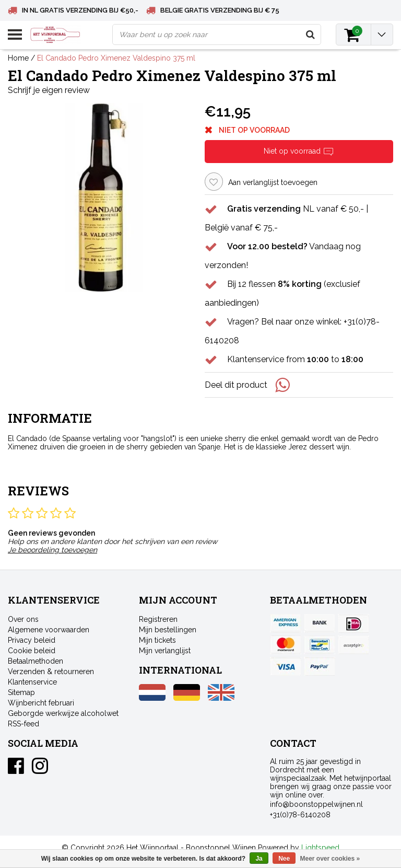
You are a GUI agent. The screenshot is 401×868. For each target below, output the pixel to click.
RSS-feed (23, 724)
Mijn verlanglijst (165, 651)
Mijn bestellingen (168, 630)
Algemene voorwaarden (49, 630)
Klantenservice (32, 682)
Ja (259, 859)
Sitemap (21, 692)
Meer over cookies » (330, 859)
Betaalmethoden (36, 661)
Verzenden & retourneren (51, 672)
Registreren (158, 619)
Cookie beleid (32, 651)
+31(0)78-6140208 (300, 815)
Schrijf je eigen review (49, 90)
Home (18, 58)
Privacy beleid (32, 640)
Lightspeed (320, 848)
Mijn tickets (157, 640)
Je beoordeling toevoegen (52, 550)
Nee (284, 859)
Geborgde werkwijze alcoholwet (63, 713)
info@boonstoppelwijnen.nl (316, 804)
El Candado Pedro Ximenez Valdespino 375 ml (116, 58)
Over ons (23, 619)
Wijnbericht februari (41, 703)
